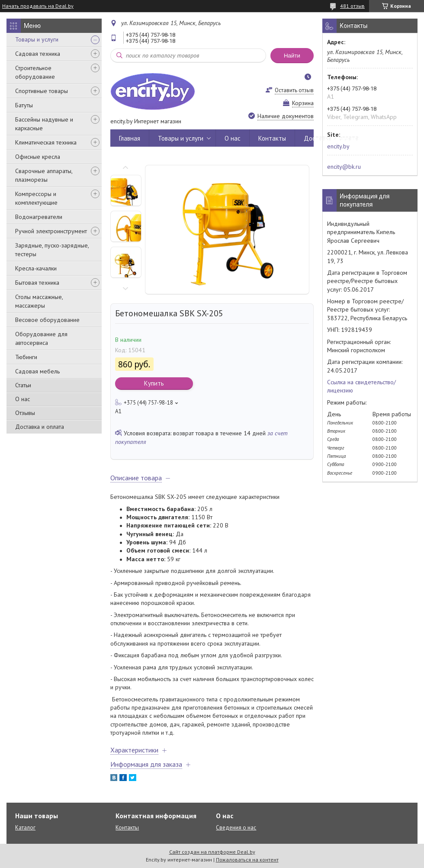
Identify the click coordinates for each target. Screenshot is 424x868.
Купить (154, 383)
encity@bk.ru (344, 167)
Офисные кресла (38, 157)
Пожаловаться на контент (247, 860)
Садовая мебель (37, 371)
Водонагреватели (39, 217)
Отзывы (25, 413)
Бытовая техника (37, 283)
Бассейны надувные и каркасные (44, 124)
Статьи (23, 385)
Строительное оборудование (35, 72)
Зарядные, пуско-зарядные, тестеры (52, 250)
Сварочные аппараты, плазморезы (44, 175)
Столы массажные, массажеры (39, 301)
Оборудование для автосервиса (41, 338)
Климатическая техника (46, 142)
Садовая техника (38, 54)
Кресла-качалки (36, 268)
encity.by (338, 146)
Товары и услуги (37, 39)
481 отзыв (352, 6)
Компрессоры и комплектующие (36, 198)
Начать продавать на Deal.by (38, 6)
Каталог (25, 828)
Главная (130, 138)
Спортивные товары (42, 91)
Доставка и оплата (40, 427)
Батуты (24, 105)
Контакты (272, 138)
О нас (22, 399)
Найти (292, 56)
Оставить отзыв (294, 90)
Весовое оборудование (47, 320)
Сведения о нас (236, 828)
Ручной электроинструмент (51, 231)
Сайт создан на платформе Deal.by (212, 852)
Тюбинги (26, 357)
